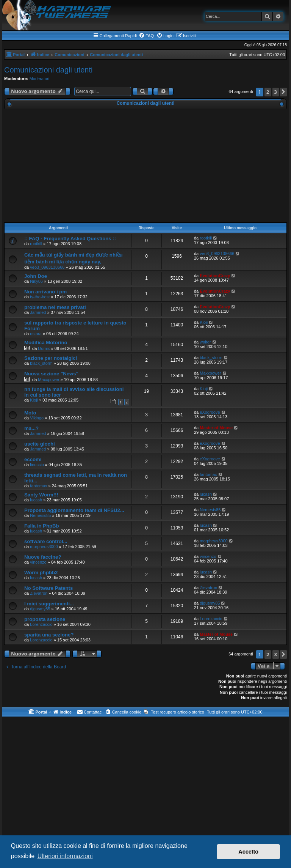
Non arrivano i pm (45, 292)
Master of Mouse (216, 428)
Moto (30, 413)
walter (205, 342)
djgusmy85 (40, 609)
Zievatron (39, 593)
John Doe (36, 276)
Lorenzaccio (41, 624)
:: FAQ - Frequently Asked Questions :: (70, 239)
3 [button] (276, 92)
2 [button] (268, 92)
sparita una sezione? (49, 635)
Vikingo (37, 418)
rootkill (36, 244)
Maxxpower (48, 380)
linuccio (37, 465)
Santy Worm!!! (41, 495)
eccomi (33, 459)
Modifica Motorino (46, 343)
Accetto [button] (248, 852)
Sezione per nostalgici (51, 358)
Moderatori (40, 79)
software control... (46, 541)
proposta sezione (45, 619)
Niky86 (36, 281)
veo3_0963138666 (47, 267)
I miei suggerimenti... (49, 604)
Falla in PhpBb (42, 526)
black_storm (41, 363)
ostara (36, 334)
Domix (44, 348)
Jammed (38, 312)
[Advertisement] (145, 165)
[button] (283, 92)
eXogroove (210, 412)
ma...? (31, 428)
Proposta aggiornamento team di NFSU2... (74, 510)
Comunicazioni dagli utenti (48, 70)
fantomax (38, 486)
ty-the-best (40, 297)
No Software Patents (48, 588)
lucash (36, 500)
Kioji (204, 322)
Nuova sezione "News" (51, 374)
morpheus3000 (44, 547)
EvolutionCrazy (215, 276)
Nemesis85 (40, 515)
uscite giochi (40, 444)
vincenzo (38, 562)
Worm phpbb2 (41, 573)
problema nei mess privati (55, 307)
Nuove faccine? (43, 557)
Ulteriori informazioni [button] (65, 856)
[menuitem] (146, 36)
